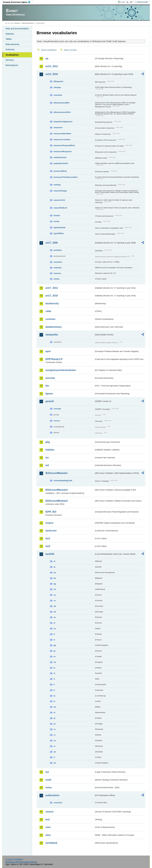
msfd (48, 780)
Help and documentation (17, 29)
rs (54, 735)
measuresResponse (63, 151)
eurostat (50, 378)
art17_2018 (52, 296)
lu (54, 696)
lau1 (48, 538)
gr (55, 651)
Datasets (10, 34)
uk (55, 763)
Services (10, 60)
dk (55, 612)
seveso (49, 812)
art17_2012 (52, 288)
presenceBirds (60, 171)
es (55, 629)
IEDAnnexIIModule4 (56, 501)
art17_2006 (52, 243)
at (54, 567)
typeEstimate (60, 227)
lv (54, 701)
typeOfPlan (59, 233)
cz (55, 601)
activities (58, 250)
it (54, 679)
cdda (48, 311)
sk (55, 752)
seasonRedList (60, 208)
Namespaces (12, 65)
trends (56, 221)
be (55, 578)
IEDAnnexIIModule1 (56, 473)
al (54, 561)
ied (47, 465)
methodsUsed (60, 157)
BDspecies (58, 81)
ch (55, 589)
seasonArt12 (59, 200)
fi (54, 634)
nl (54, 713)
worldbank (51, 843)
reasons (57, 273)
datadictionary (54, 327)
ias (47, 458)
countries (58, 95)
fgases (49, 394)
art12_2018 (52, 74)
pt (54, 724)
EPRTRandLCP (54, 359)
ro (55, 729)
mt (55, 707)
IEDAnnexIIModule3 (56, 490)
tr (54, 757)
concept (57, 409)
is (54, 673)
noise (49, 787)
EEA (18, 2)
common (50, 319)
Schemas (10, 49)
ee (55, 617)
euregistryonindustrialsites (61, 370)
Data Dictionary (28, 23)
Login (123, 2)
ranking (57, 185)
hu (55, 662)
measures (58, 127)
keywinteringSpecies (63, 122)
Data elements (12, 44)
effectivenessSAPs (62, 112)
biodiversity (52, 303)
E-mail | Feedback (14, 859)
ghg (48, 442)
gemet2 (50, 401)
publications (52, 795)
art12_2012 (52, 66)
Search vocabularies (49, 50)
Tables (9, 39)
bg (55, 584)
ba (55, 573)
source (57, 421)
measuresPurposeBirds (64, 145)
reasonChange (60, 191)
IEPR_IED (51, 512)
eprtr (48, 351)
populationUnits (61, 163)
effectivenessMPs (62, 103)
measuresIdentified (62, 134)
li (54, 685)
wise (48, 835)
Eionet (17, 23)
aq (47, 58)
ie (54, 668)
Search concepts (70, 50)
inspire (49, 523)
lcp (47, 772)
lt (54, 690)
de (55, 606)
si (54, 746)
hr (55, 657)
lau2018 (50, 554)
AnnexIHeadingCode (63, 481)
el (54, 623)
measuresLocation (62, 139)
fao (47, 386)
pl (54, 718)
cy (55, 595)
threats (57, 215)
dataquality (52, 335)
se (55, 741)
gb (55, 645)
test (47, 819)
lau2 (48, 546)
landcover (51, 531)
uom (48, 827)
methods (58, 268)
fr (54, 640)
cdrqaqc (57, 87)
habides (50, 450)
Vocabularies (12, 55)
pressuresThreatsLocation (66, 177)
